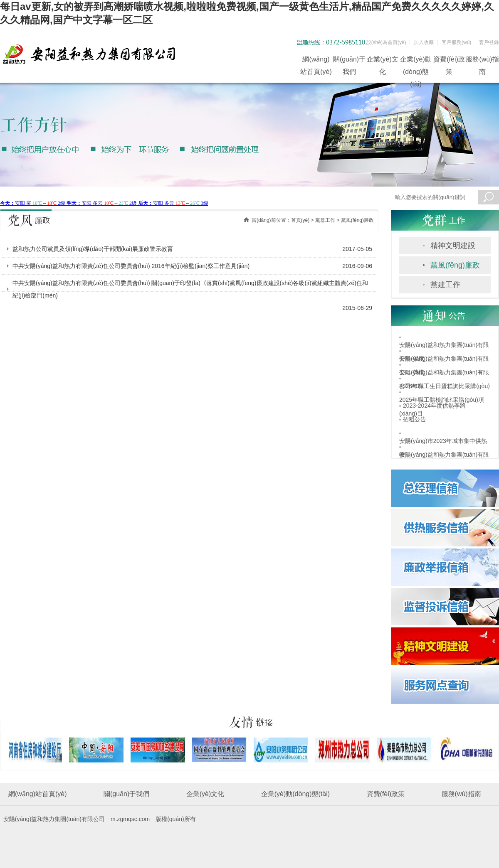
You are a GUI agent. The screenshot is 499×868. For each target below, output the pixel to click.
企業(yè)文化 (383, 61)
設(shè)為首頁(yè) (386, 42)
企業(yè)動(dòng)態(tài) (416, 61)
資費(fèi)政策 (449, 61)
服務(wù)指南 (482, 61)
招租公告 (415, 419)
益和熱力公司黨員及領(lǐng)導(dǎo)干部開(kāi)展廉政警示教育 (93, 249)
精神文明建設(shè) (453, 248)
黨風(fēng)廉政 (455, 265)
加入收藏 (424, 42)
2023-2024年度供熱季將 (434, 406)
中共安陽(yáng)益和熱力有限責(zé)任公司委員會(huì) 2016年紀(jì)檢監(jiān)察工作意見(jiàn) (131, 266)
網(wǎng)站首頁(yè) (316, 61)
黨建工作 (445, 285)
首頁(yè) (300, 220)
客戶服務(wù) (456, 42)
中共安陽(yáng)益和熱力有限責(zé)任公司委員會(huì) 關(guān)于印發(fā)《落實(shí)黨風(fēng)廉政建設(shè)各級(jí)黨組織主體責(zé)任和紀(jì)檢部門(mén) (190, 289)
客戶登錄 (489, 42)
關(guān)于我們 (349, 61)
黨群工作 (325, 220)
